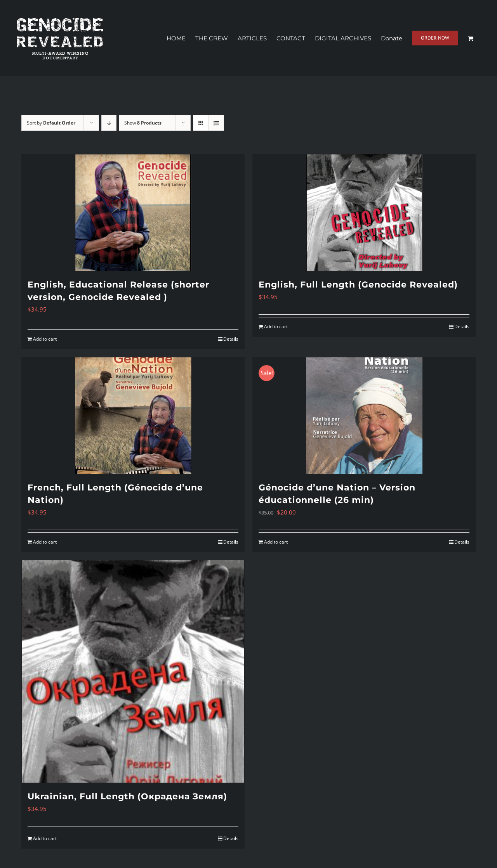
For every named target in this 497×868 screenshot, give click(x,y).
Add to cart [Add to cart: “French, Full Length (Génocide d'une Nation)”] (45, 542)
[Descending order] (109, 123)
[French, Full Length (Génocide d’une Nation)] (133, 416)
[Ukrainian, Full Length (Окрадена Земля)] (133, 671)
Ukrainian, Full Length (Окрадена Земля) (127, 796)
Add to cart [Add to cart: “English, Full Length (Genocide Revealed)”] (276, 327)
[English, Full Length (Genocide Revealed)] (364, 213)
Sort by (51, 123)
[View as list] (216, 123)
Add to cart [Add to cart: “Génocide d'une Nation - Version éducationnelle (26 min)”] (276, 542)
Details (231, 339)
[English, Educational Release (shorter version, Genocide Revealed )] (133, 213)
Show (143, 123)
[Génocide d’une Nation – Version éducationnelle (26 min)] (364, 416)
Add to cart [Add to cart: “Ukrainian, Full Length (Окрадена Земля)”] (45, 838)
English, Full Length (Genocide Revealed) (358, 285)
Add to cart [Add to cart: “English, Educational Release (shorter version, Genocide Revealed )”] (45, 339)
